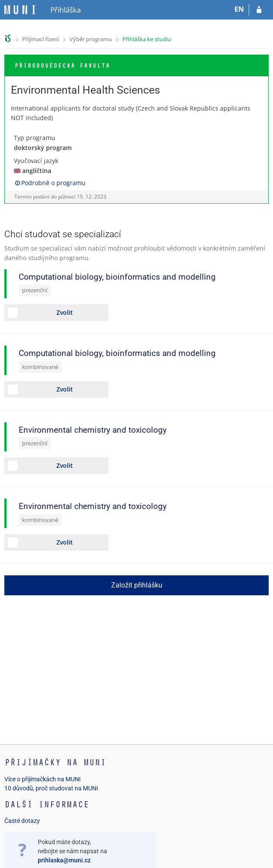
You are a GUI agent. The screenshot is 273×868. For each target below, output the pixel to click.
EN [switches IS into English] (239, 9)
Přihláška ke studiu (147, 39)
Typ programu (35, 138)
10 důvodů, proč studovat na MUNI (51, 788)
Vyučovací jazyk (36, 161)
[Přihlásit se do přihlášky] (259, 10)
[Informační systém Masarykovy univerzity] (20, 10)
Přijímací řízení (41, 39)
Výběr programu (91, 39)
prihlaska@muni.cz (64, 860)
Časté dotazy (22, 821)
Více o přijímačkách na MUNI (43, 779)
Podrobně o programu (50, 183)
